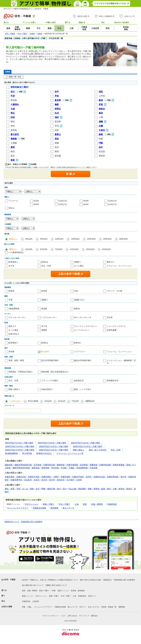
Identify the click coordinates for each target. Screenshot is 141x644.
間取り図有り (14, 389)
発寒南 (96, 489)
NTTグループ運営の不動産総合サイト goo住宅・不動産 (26, 9)
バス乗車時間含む (16, 252)
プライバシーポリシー (50, 616)
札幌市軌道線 (105, 465)
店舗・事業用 (97, 504)
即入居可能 (27, 453)
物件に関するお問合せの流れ (91, 580)
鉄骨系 (44, 291)
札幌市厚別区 (113, 477)
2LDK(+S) (112, 201)
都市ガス (111, 262)
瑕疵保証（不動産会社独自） (21, 372)
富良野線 (84, 465)
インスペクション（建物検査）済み (121, 362)
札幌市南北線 (49, 465)
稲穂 (32, 489)
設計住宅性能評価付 (50, 360)
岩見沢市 (61, 480)
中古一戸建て (65, 504)
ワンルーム (13, 201)
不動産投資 (112, 504)
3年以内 (29, 239)
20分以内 (106, 249)
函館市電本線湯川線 (23, 465)
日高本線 (93, 468)
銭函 (103, 489)
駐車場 (74, 591)
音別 (57, 126)
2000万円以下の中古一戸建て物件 (54, 446)
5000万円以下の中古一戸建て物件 (54, 450)
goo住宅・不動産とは (30, 580)
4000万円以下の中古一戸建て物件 (20, 450)
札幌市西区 (46, 477)
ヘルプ (63, 616)
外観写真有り (47, 389)
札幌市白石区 (99, 477)
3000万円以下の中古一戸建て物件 (88, 446)
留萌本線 (45, 468)
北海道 (8, 72)
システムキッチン (49, 317)
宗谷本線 (55, 468)
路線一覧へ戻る (14, 77)
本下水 (11, 266)
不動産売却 (26, 601)
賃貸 (85, 504)
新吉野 (58, 122)
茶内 (57, 147)
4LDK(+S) (112, 204)
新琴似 (121, 489)
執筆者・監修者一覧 (109, 607)
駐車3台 (77, 343)
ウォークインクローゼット (86, 326)
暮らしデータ (68, 508)
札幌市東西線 (72, 465)
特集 (24, 607)
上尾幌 (14, 143)
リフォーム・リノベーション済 (70, 453)
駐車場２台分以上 (44, 453)
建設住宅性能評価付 (83, 360)
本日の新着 (33, 401)
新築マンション (28, 596)
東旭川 (129, 489)
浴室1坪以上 (14, 334)
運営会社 (94, 616)
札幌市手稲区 (78, 477)
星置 (13, 489)
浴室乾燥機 (112, 330)
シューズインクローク (116, 326)
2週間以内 (90, 401)
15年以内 (75, 239)
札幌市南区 (66, 477)
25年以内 (107, 239)
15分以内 (90, 249)
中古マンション (32, 504)
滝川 (38, 489)
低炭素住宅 (79, 381)
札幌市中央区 (34, 477)
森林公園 (51, 489)
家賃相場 (54, 508)
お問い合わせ (72, 616)
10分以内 (74, 249)
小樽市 (56, 477)
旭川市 (123, 477)
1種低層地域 (14, 309)
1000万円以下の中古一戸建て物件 (85, 443)
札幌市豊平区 (16, 480)
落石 (13, 156)
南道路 (44, 309)
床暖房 (44, 330)
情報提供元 (107, 580)
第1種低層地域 (11, 453)
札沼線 (64, 468)
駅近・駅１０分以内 (98, 450)
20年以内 (91, 239)
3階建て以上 (79, 300)
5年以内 (44, 239)
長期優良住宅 (112, 381)
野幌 (43, 489)
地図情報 (122, 607)
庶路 (57, 130)
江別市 (79, 480)
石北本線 (38, 465)
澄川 (65, 489)
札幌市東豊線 (119, 465)
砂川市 (52, 480)
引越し (30, 607)
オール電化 (79, 266)
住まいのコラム (94, 607)
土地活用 (36, 601)
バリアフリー (80, 352)
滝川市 (44, 480)
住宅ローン (92, 596)
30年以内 (123, 239)
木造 (76, 291)
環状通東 (82, 489)
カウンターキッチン (17, 317)
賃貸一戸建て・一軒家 (47, 591)
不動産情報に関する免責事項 (32, 522)
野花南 (14, 100)
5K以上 (12, 208)
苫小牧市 (70, 480)
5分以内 (44, 249)
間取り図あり (79, 450)
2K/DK (86, 201)
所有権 (11, 352)
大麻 (115, 489)
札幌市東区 (10, 477)
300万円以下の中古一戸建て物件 (19, 443)
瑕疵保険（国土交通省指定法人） (56, 372)
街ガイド (83, 607)
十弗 (101, 117)
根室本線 (36, 468)
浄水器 (110, 317)
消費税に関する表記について (56, 585)
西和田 (102, 156)
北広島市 (28, 480)
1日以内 (48, 401)
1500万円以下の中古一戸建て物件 (20, 446)
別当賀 (102, 151)
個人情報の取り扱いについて (33, 585)
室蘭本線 (93, 465)
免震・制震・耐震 (16, 360)
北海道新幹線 (82, 468)
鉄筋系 (11, 291)
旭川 (59, 489)
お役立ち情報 (7, 607)
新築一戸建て (49, 504)
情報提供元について (12, 522)
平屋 (10, 300)
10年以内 (59, 239)
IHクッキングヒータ (83, 317)
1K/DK (36, 201)
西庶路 (14, 130)
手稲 (18, 489)
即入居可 (45, 352)
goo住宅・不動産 (8, 580)
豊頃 (13, 122)
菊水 (109, 489)
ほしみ (25, 489)
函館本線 (9, 465)
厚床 (57, 151)
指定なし (13, 239)
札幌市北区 (21, 477)
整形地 (77, 309)
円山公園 (72, 489)
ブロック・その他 (114, 291)
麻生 (7, 489)
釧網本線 (61, 465)
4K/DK (86, 204)
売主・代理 (46, 266)
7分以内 (59, 249)
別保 (101, 139)
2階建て (77, 262)
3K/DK (36, 204)
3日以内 (61, 401)
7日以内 (75, 401)
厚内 (13, 126)
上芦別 (102, 96)
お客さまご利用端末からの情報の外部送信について (59, 580)
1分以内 (29, 249)
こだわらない (15, 401)
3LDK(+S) (63, 204)
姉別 (13, 151)
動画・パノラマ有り (83, 389)
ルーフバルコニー (82, 330)
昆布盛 (58, 156)
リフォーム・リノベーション (119, 266)
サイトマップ (84, 616)
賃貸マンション (63, 591)
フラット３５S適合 (50, 381)
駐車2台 (45, 262)
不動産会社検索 (39, 508)
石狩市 (89, 477)
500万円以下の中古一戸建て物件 (52, 443)
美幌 (90, 489)
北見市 (37, 480)
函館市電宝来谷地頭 (21, 468)
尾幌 (57, 143)
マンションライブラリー (18, 508)
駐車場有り (13, 262)
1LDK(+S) (63, 201)
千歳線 (71, 468)
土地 (77, 504)
